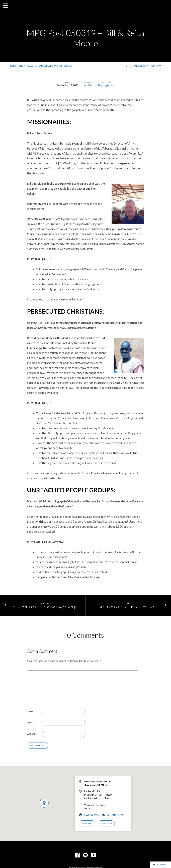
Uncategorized (44, 66)
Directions (106, 824)
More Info (87, 824)
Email (31, 723)
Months (155, 66)
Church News (26, 66)
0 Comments (161, 865)
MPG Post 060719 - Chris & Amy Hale (127, 607)
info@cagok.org (115, 815)
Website (31, 734)
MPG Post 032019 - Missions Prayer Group (44, 607)
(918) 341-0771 (92, 815)
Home (13, 66)
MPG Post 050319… (63, 66)
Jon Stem (88, 85)
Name (31, 712)
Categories (141, 66)
